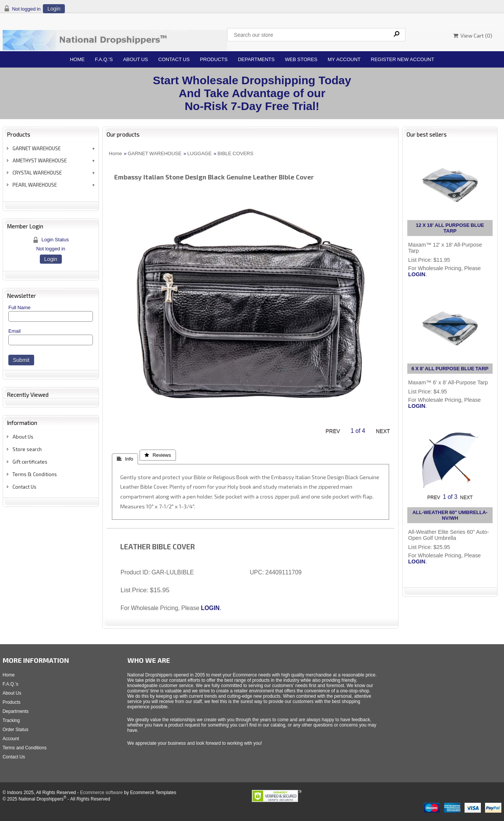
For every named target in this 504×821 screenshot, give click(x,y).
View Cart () (473, 35)
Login (54, 9)
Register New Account (403, 59)
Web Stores (301, 59)
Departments (256, 59)
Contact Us (174, 59)
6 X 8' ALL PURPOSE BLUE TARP (450, 369)
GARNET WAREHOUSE (37, 148)
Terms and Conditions (25, 748)
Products (214, 59)
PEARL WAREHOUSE (35, 185)
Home (77, 59)
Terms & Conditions (35, 474)
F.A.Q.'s (104, 59)
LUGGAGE (199, 153)
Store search (27, 449)
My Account (344, 59)
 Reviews (158, 455)
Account (11, 739)
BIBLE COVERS (235, 153)
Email (15, 331)
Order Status (16, 730)
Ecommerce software (101, 793)
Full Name (20, 307)
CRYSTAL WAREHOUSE (37, 173)
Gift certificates (30, 462)
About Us (135, 59)
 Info (125, 459)
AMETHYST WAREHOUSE (40, 160)
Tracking (11, 720)
